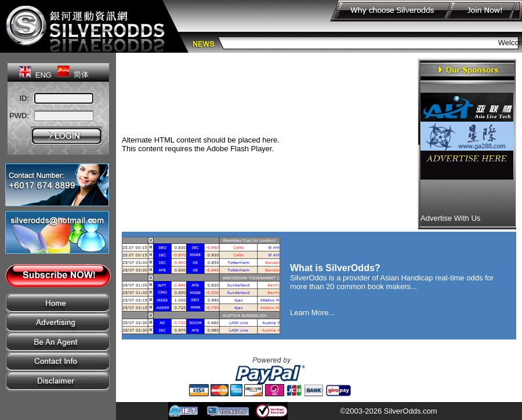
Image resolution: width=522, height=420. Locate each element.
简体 (81, 74)
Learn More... (312, 313)
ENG (43, 75)
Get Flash (292, 149)
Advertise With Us (450, 218)
